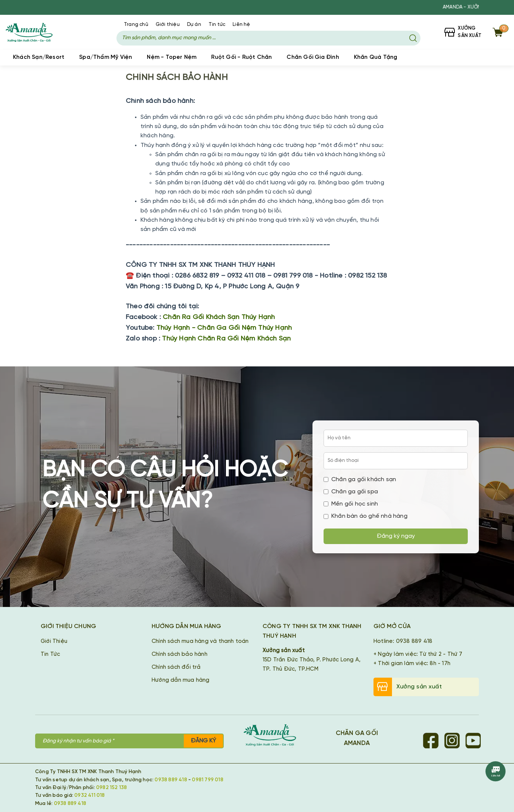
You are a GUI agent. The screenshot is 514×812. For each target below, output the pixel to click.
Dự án (194, 25)
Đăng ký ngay (396, 536)
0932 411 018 (89, 795)
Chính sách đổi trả (176, 667)
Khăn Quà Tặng (376, 57)
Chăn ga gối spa (351, 492)
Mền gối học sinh (351, 504)
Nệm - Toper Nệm (172, 57)
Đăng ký (203, 741)
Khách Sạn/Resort (39, 57)
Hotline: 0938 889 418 (403, 641)
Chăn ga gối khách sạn (360, 479)
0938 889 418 (171, 780)
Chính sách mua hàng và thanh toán (200, 641)
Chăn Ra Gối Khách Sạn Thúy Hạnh (219, 317)
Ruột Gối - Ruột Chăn (241, 57)
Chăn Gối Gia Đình (313, 57)
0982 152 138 (111, 788)
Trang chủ (136, 25)
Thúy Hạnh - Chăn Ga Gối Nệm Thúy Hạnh (224, 328)
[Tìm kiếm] (413, 38)
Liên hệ (241, 25)
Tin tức (217, 25)
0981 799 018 (207, 780)
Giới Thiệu (54, 641)
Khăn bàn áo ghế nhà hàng (366, 516)
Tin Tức (50, 654)
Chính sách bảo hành (180, 654)
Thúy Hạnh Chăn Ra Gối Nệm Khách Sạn (226, 339)
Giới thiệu (168, 25)
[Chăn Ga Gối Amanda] (274, 736)
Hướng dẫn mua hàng (181, 680)
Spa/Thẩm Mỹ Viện (106, 57)
